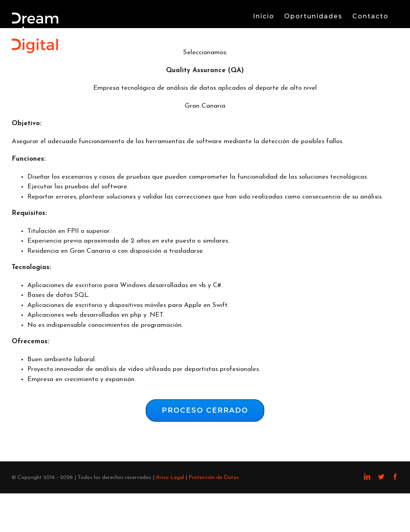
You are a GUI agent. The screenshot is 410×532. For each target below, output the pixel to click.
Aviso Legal (170, 478)
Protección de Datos (214, 478)
